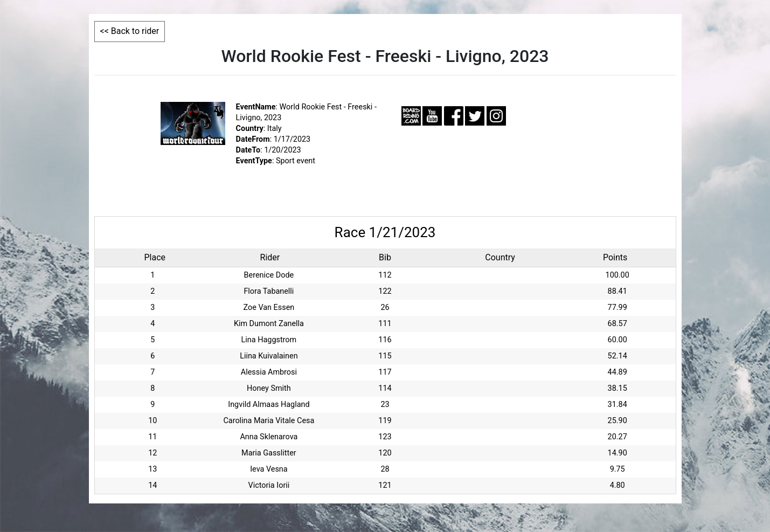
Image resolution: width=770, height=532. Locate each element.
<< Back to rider (130, 31)
